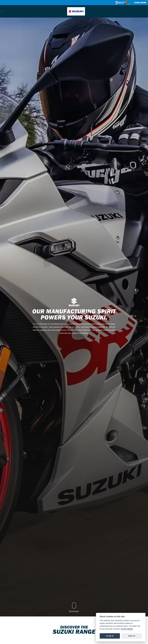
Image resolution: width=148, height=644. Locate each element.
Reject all (132, 636)
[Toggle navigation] (2, 11)
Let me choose (127, 629)
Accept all (110, 636)
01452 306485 (140, 3)
